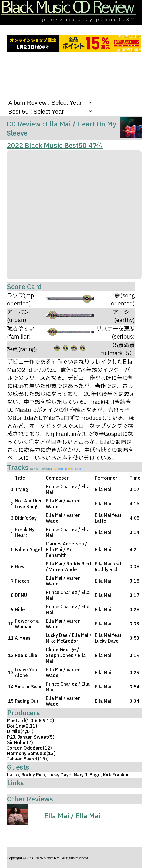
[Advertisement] (74, 76)
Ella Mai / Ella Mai (72, 816)
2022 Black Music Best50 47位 (55, 145)
